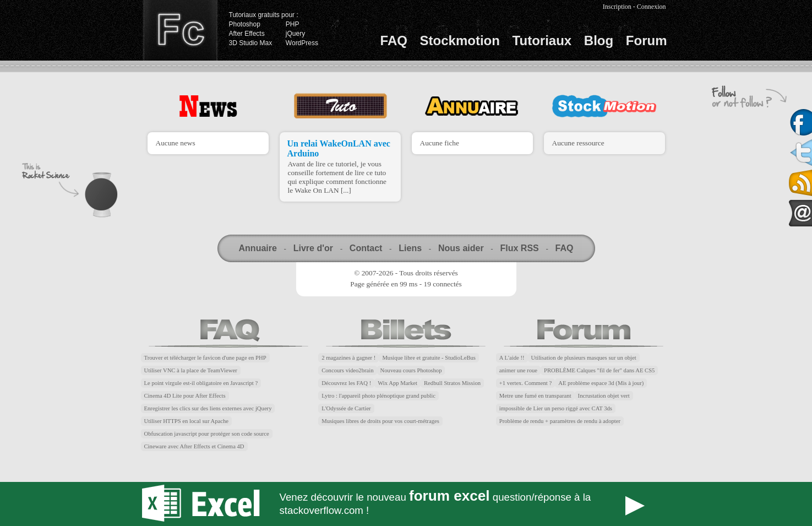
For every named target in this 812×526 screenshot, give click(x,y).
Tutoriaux (542, 40)
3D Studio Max (251, 43)
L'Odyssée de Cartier (346, 408)
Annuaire (258, 248)
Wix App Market (397, 383)
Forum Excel (406, 504)
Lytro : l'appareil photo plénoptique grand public (378, 396)
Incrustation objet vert (604, 396)
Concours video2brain (347, 370)
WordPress (302, 43)
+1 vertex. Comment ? (525, 383)
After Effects (247, 34)
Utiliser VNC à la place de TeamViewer (191, 370)
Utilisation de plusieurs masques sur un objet (584, 358)
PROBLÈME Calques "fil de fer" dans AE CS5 (599, 370)
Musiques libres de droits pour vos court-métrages (380, 421)
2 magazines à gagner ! (348, 358)
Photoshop (245, 24)
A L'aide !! (512, 358)
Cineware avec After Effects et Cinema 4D (194, 446)
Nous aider (461, 248)
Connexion (652, 7)
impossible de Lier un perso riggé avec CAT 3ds (556, 408)
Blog (599, 40)
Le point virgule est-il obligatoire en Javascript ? (201, 383)
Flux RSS (519, 248)
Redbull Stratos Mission (452, 383)
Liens (410, 248)
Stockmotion (460, 40)
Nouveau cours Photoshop (411, 370)
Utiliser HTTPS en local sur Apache (187, 421)
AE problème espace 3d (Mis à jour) (601, 383)
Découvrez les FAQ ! (346, 383)
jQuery (295, 34)
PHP (293, 24)
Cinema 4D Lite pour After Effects (185, 396)
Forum (647, 40)
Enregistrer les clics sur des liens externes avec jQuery (208, 408)
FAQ (394, 40)
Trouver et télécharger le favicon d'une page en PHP (205, 358)
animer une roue (518, 370)
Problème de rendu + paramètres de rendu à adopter (560, 421)
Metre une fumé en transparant (535, 396)
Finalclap (180, 30)
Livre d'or (313, 248)
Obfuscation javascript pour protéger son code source (207, 434)
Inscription (617, 7)
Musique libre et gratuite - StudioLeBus (429, 358)
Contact (366, 248)
